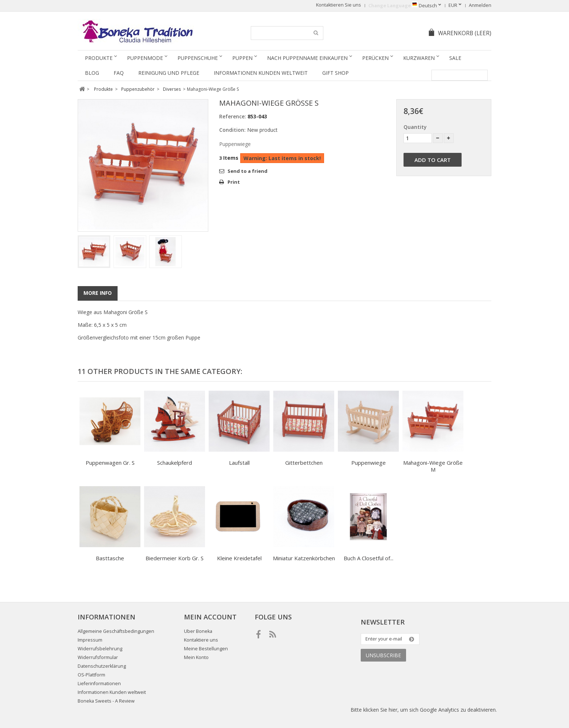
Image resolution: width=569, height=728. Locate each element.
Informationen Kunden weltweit (261, 73)
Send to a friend (247, 171)
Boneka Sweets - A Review (106, 701)
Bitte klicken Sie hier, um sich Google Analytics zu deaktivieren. (424, 710)
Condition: (232, 130)
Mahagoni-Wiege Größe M (433, 466)
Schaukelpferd (175, 463)
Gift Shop (335, 73)
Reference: (233, 116)
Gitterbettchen (304, 463)
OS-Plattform (91, 675)
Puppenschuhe (198, 58)
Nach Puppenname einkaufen (307, 58)
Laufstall (239, 463)
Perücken (375, 58)
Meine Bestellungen (206, 649)
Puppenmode (145, 58)
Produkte (99, 58)
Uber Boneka (198, 631)
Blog (92, 73)
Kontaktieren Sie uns (339, 5)
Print (234, 182)
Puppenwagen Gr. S (110, 463)
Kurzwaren (419, 58)
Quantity (415, 127)
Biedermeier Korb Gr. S (175, 558)
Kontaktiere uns (201, 640)
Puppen (242, 58)
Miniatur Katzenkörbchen (304, 558)
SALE (455, 58)
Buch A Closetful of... (369, 558)
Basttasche (110, 558)
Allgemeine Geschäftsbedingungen (116, 631)
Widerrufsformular (98, 657)
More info (98, 293)
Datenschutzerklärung (102, 666)
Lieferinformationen (99, 684)
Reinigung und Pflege (169, 73)
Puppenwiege (369, 463)
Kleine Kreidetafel (239, 558)
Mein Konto (196, 657)
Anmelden (480, 5)
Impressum (90, 640)
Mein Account (210, 617)
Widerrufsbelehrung (100, 649)
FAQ (119, 73)
